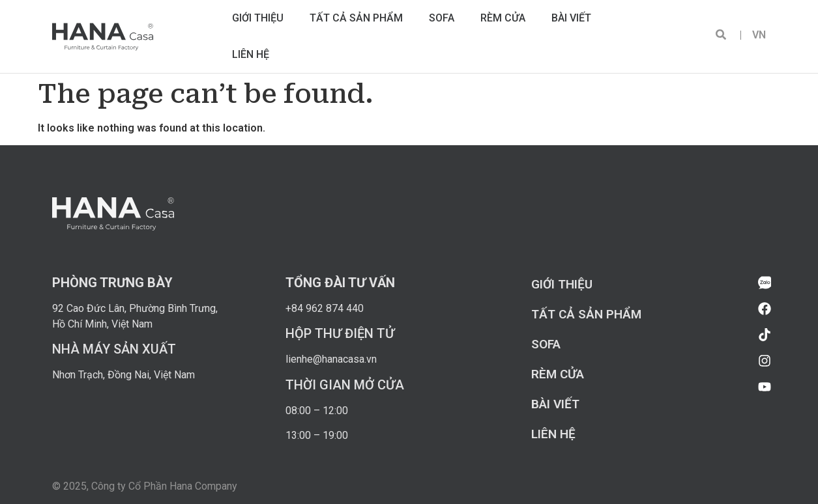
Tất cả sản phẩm (356, 18)
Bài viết (571, 18)
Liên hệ (251, 54)
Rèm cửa (503, 18)
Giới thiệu (258, 18)
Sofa (442, 18)
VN (754, 35)
